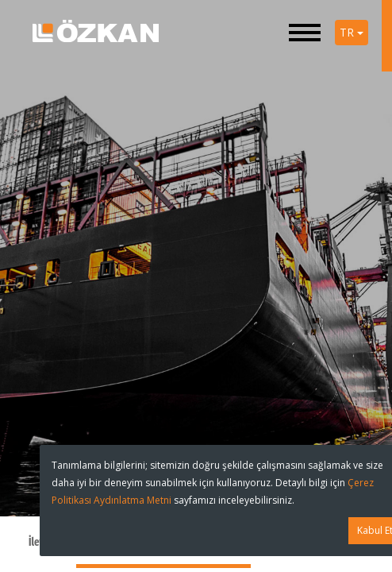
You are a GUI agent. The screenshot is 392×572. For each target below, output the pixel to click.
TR (352, 32)
